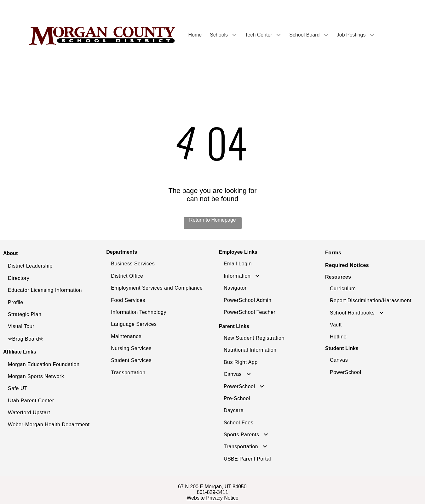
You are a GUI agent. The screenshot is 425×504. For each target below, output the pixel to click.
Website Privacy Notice (212, 498)
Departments (122, 252)
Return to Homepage (212, 220)
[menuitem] (53, 266)
